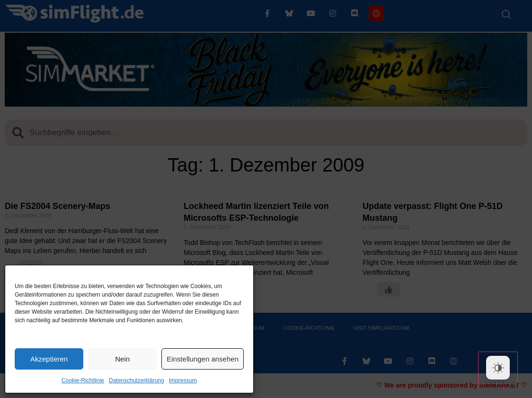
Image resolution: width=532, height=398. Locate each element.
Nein (122, 359)
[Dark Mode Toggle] (498, 368)
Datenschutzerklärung (137, 380)
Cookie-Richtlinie (83, 380)
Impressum (183, 380)
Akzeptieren (49, 359)
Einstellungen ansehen (203, 359)
